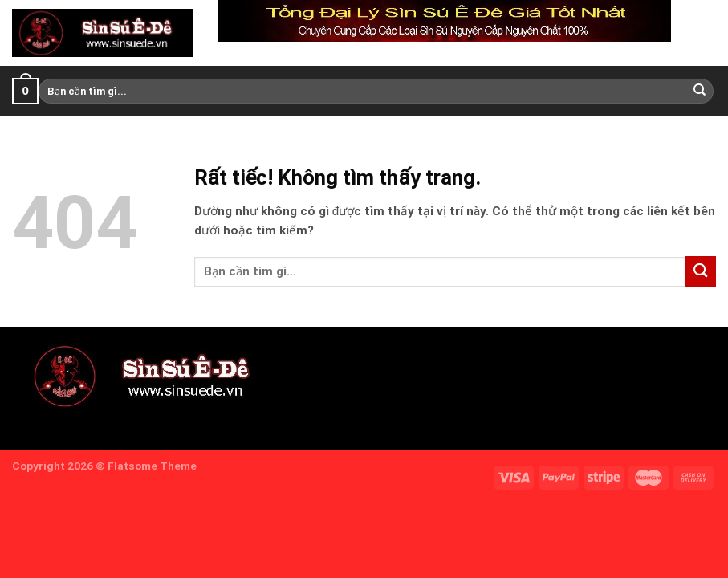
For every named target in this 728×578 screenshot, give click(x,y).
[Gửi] (700, 91)
